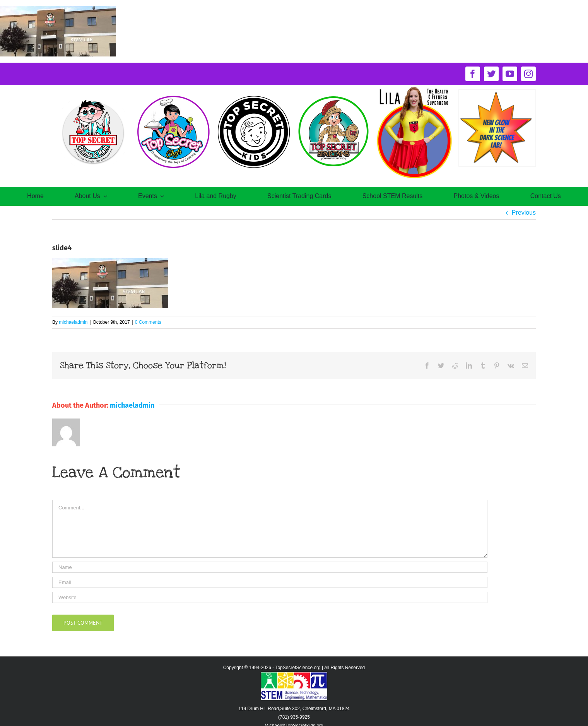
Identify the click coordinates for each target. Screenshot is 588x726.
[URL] (270, 597)
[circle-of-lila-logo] (415, 88)
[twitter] (491, 74)
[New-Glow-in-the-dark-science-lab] (497, 93)
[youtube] (510, 74)
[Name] (270, 567)
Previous (524, 213)
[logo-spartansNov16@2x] (334, 96)
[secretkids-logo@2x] (254, 96)
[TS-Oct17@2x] (92, 96)
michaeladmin (73, 322)
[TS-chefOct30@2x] (173, 96)
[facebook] (473, 74)
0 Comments (148, 322)
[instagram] (528, 74)
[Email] (270, 582)
